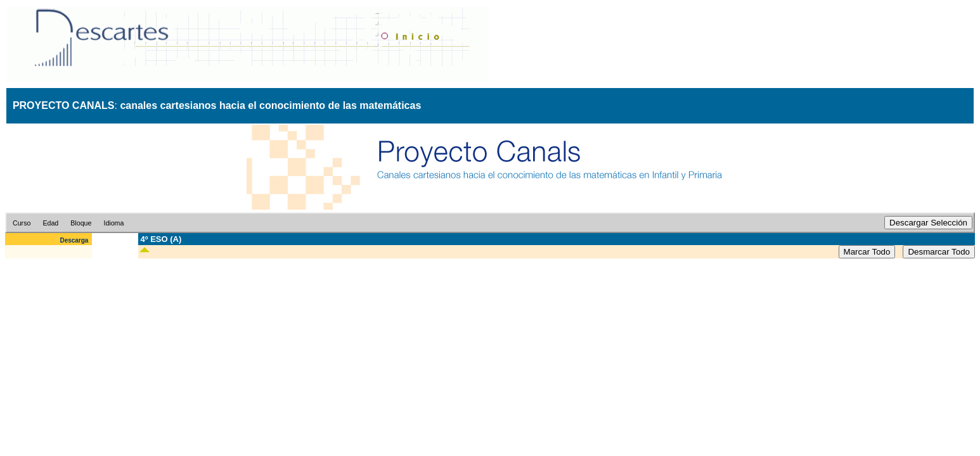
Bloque (81, 223)
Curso (22, 223)
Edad (50, 223)
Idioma (113, 223)
